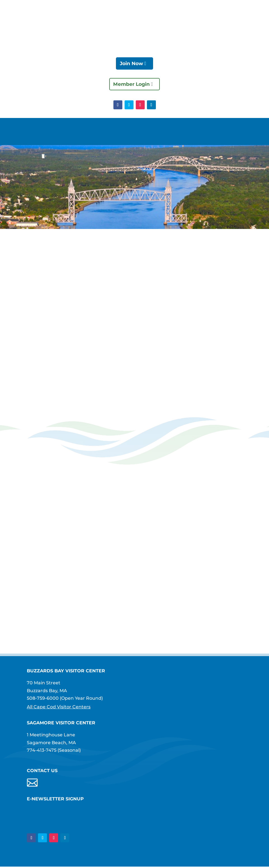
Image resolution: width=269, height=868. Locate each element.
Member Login (131, 85)
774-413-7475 (42, 751)
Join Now (131, 64)
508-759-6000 (43, 699)
